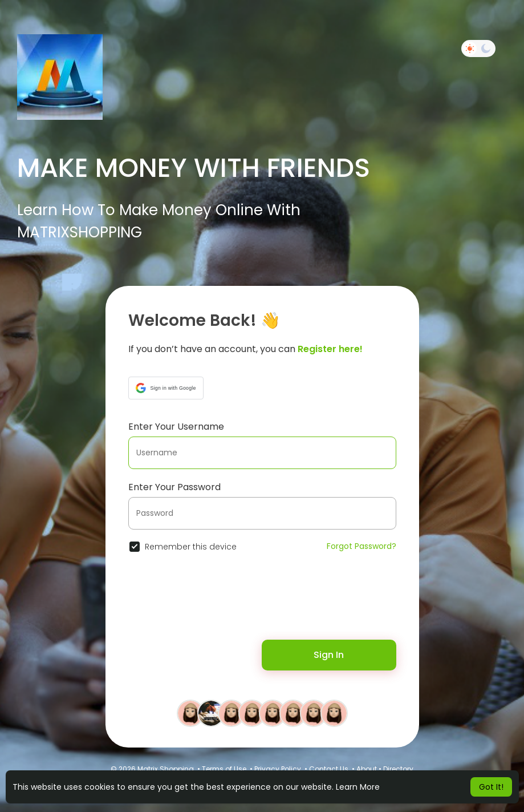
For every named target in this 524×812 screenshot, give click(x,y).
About (367, 769)
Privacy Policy (278, 769)
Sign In (329, 655)
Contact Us (329, 769)
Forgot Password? (361, 546)
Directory (398, 769)
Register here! (330, 349)
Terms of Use (224, 769)
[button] (166, 388)
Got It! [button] (491, 787)
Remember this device (191, 547)
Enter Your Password (174, 487)
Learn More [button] (358, 787)
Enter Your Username (176, 427)
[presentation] (202, 603)
